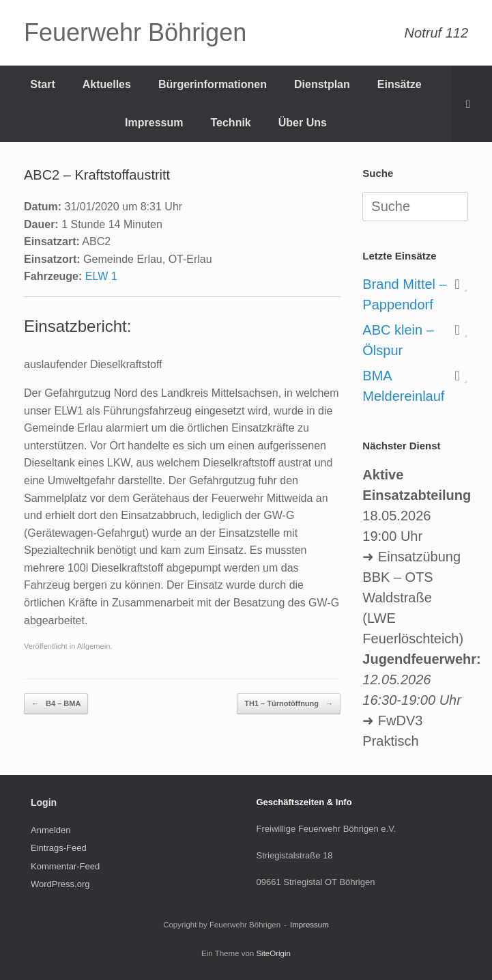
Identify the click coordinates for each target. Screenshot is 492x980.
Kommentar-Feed (65, 866)
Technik (230, 123)
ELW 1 (101, 276)
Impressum (154, 123)
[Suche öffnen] (472, 104)
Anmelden (51, 830)
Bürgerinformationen (213, 84)
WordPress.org (60, 884)
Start (42, 84)
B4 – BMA (56, 704)
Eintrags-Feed (59, 848)
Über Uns (303, 123)
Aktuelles (107, 84)
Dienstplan (322, 84)
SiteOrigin (273, 953)
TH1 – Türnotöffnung (289, 704)
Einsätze (400, 84)
